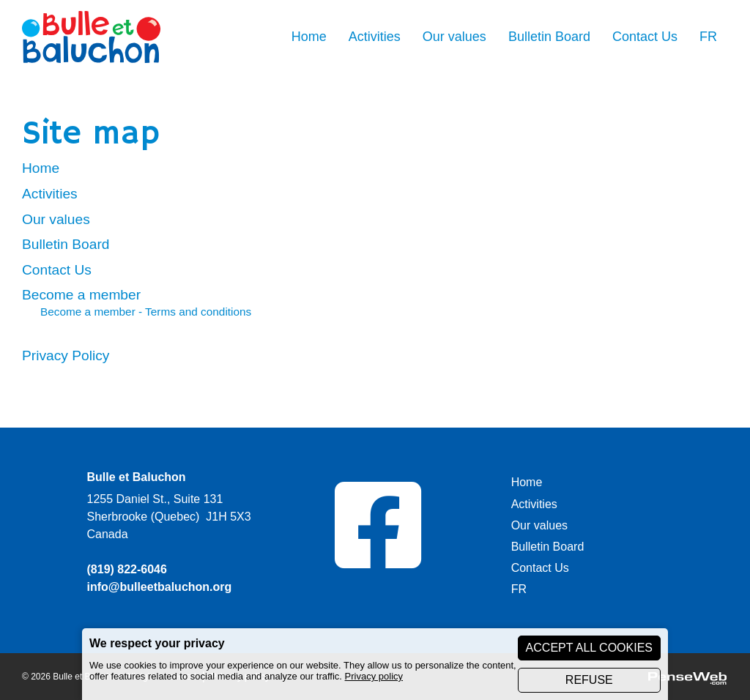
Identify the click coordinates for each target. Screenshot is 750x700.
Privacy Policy (66, 355)
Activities (50, 194)
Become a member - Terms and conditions (146, 312)
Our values (56, 219)
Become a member (81, 295)
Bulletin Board (66, 244)
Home (41, 168)
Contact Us (57, 270)
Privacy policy (374, 676)
